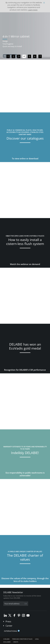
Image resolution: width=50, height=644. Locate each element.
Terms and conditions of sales (22, 639)
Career (9, 626)
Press (8, 621)
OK (26, 604)
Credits (16, 642)
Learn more (33, 10)
